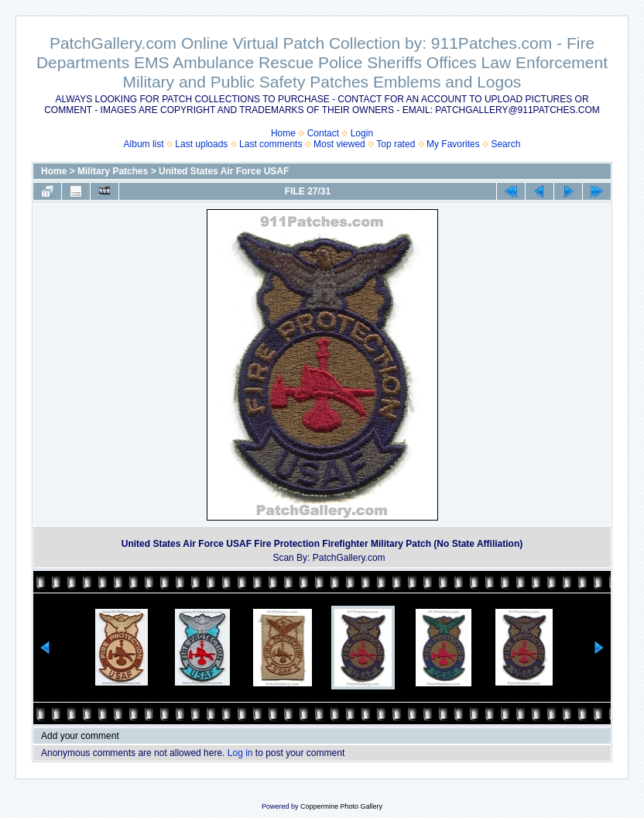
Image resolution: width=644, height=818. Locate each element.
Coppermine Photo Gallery (341, 806)
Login (362, 133)
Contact (323, 133)
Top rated (396, 144)
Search (505, 144)
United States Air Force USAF (224, 171)
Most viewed (339, 144)
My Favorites (453, 144)
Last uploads (201, 144)
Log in (240, 753)
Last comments (271, 144)
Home (283, 133)
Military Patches (113, 171)
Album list (144, 144)
